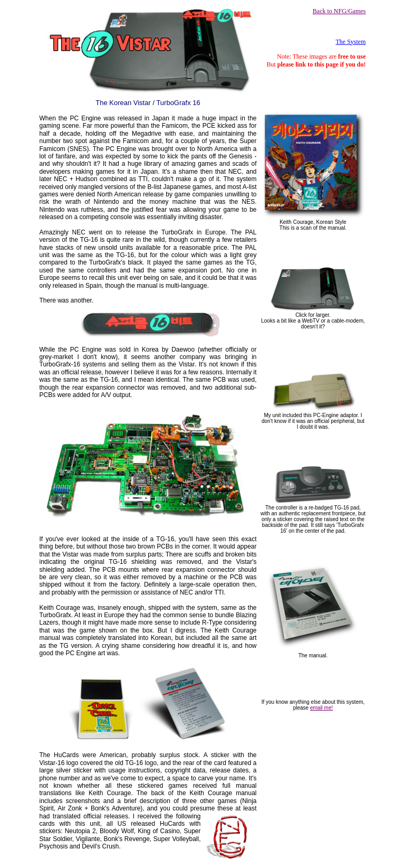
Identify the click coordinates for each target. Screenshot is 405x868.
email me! (321, 708)
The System (351, 42)
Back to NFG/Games (339, 11)
